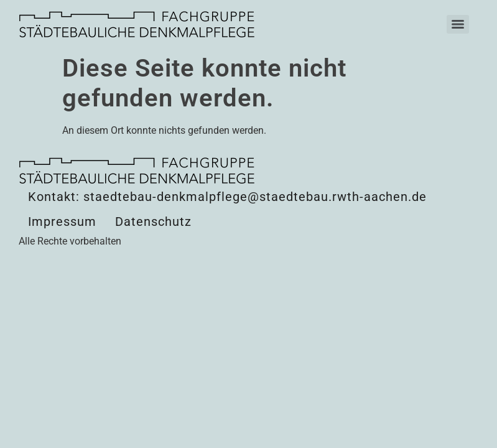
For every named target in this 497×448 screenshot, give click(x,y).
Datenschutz (153, 222)
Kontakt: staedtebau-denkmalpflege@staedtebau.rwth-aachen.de (227, 197)
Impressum (62, 222)
